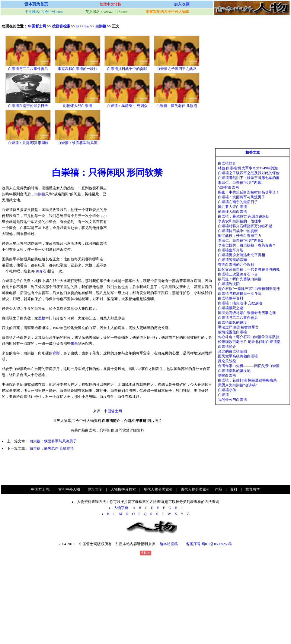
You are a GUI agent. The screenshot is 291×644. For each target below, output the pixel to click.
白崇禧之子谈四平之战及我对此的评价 (249, 173)
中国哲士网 (37, 26)
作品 (219, 489)
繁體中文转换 (110, 4)
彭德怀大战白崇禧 (78, 106)
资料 (234, 489)
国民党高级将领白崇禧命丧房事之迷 (247, 313)
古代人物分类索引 (195, 489)
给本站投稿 (168, 544)
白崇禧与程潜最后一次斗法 (240, 294)
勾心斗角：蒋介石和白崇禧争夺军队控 (249, 337)
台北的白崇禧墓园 (232, 351)
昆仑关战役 (227, 361)
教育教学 (253, 489)
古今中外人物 (69, 489)
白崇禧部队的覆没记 (234, 371)
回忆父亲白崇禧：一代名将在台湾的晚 (249, 269)
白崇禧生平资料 (231, 298)
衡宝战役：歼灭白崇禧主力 (240, 236)
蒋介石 (41, 271)
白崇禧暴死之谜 (231, 308)
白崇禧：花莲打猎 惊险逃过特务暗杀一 (249, 380)
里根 (42, 318)
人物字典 (123, 508)
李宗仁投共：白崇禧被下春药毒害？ (247, 245)
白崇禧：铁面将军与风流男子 (53, 441)
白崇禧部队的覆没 (232, 322)
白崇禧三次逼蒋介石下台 (238, 274)
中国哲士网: (41, 489)
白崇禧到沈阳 (229, 284)
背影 (56, 353)
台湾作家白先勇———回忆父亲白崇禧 (249, 366)
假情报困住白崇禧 (232, 332)
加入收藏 (182, 4)
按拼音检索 (61, 26)
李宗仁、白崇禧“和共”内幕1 (240, 183)
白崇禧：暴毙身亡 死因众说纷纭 (244, 216)
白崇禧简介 (227, 163)
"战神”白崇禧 (229, 187)
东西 (74, 344)
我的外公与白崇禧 (232, 400)
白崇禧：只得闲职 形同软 (28, 143)
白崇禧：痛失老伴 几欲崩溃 (52, 448)
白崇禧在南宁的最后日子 (28, 106)
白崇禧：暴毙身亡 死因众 (127, 106)
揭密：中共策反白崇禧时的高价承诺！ (249, 192)
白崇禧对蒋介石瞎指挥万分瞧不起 (245, 226)
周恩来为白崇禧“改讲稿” (238, 385)
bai (87, 26)
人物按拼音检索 (123, 489)
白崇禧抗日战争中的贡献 (127, 69)
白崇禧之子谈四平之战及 (177, 69)
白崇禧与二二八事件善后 (28, 69)
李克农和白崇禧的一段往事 (240, 221)
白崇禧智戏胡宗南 (232, 260)
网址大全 (95, 489)
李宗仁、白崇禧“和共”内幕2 (240, 240)
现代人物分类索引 (158, 489)
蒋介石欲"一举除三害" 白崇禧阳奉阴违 (249, 289)
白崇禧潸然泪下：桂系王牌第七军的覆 (249, 178)
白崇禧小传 (227, 390)
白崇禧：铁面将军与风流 (78, 143)
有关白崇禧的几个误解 (236, 265)
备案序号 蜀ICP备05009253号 (209, 544)
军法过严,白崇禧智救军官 (238, 327)
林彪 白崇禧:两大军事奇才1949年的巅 (248, 168)
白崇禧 (101, 26)
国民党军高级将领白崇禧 (238, 356)
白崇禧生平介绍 (231, 250)
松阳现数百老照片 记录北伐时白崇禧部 (249, 342)
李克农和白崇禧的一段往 (78, 69)
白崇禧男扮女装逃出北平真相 (241, 255)
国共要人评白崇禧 (232, 207)
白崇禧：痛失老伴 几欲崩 (177, 106)
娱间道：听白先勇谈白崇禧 (240, 279)
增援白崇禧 (227, 375)
